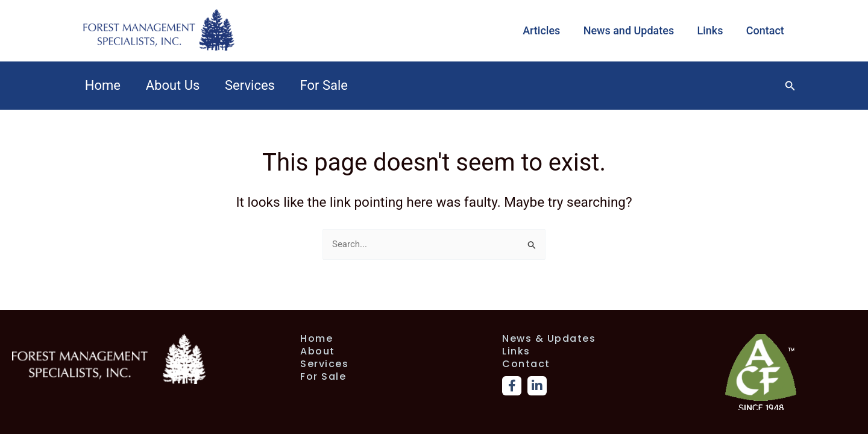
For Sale (329, 85)
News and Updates (632, 30)
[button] (790, 86)
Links (712, 30)
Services (253, 85)
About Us (175, 85)
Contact (766, 30)
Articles (546, 30)
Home (103, 85)
